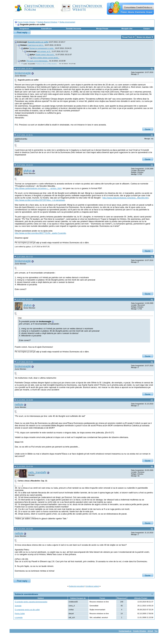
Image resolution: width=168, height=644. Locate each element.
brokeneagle (23, 73)
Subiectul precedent (77, 586)
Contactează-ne (125, 631)
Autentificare (46, 29)
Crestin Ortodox (140, 631)
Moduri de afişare (144, 37)
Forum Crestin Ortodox (26, 22)
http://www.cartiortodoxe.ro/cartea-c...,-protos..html (38, 188)
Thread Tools (127, 37)
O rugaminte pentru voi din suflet (27, 610)
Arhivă (150, 631)
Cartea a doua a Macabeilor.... (47, 64)
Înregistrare (24, 29)
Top (156, 631)
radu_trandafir (37, 472)
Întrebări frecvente (74, 29)
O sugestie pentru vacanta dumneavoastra (31, 602)
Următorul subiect (92, 586)
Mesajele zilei (127, 29)
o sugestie (19, 617)
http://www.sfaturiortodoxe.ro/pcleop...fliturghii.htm (125, 198)
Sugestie (18, 606)
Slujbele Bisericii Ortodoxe (47, 22)
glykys (28, 171)
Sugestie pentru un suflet (38, 42)
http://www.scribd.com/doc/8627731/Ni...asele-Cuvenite (40, 233)
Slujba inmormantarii (67, 22)
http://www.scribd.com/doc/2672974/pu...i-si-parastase (40, 200)
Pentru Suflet (20, 614)
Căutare (146, 29)
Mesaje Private (102, 29)
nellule (19, 404)
